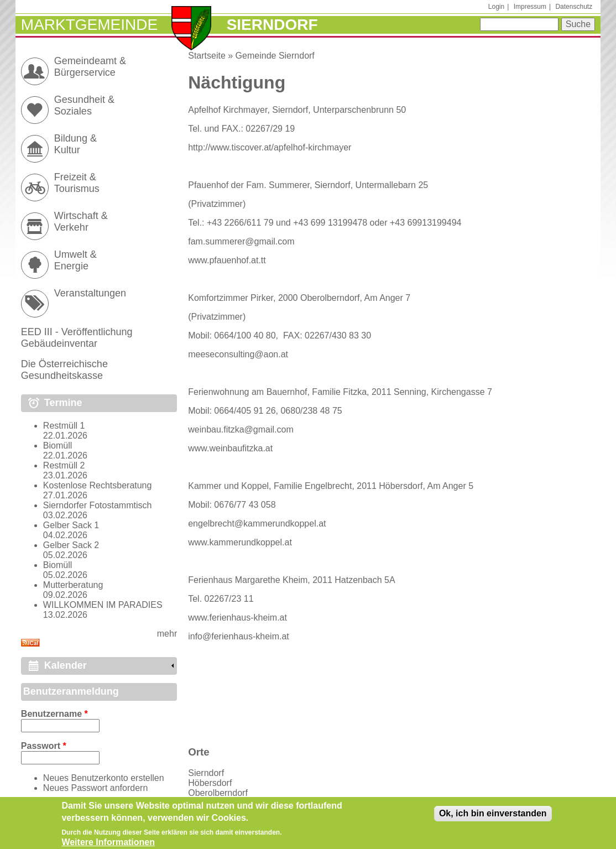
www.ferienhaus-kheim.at (237, 618)
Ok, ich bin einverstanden (493, 817)
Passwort (44, 746)
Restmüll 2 (64, 465)
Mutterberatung (73, 585)
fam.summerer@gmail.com (241, 241)
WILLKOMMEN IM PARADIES (103, 605)
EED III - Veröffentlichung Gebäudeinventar (77, 338)
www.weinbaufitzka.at (230, 448)
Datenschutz (574, 7)
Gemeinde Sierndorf (275, 56)
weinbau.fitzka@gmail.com (241, 429)
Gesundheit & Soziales (84, 105)
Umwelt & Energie (75, 260)
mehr (167, 634)
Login (496, 7)
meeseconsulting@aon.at (238, 354)
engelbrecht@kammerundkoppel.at (257, 524)
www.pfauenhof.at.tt (227, 260)
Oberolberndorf (218, 793)
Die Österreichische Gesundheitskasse (64, 370)
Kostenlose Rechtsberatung (98, 485)
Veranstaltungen (90, 293)
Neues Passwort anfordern (95, 788)
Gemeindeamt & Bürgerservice (90, 67)
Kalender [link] (66, 665)
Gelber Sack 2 (71, 545)
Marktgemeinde (89, 25)
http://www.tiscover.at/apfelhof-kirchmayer (270, 147)
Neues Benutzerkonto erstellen (104, 778)
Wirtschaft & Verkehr (81, 222)
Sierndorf (206, 773)
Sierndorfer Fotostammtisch (98, 505)
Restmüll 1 (64, 426)
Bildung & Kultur (75, 144)
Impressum (530, 7)
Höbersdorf (210, 783)
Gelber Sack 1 (71, 525)
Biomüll (58, 446)
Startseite (207, 56)
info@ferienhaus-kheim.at (239, 636)
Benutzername (54, 714)
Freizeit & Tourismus (77, 183)
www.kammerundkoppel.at (240, 542)
